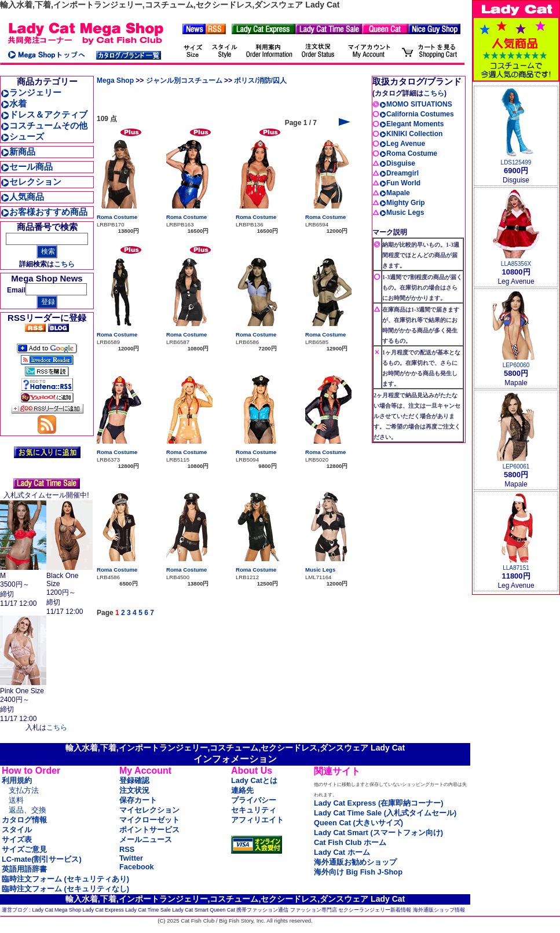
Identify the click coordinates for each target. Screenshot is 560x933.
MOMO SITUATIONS (416, 104)
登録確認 (134, 780)
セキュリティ (254, 810)
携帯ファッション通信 (262, 910)
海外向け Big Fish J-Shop (358, 872)
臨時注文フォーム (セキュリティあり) (65, 879)
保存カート (138, 800)
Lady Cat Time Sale (148, 910)
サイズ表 (17, 839)
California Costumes (417, 114)
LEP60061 (516, 466)
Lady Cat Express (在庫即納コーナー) (378, 803)
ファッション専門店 (314, 910)
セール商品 (27, 167)
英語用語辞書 (24, 869)
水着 (14, 103)
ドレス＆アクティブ (44, 114)
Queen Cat (222, 910)
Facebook (137, 867)
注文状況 (134, 790)
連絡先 (242, 790)
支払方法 (24, 790)
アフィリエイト (257, 820)
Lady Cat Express (103, 910)
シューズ (22, 136)
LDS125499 (516, 162)
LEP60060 (516, 365)
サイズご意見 (24, 849)
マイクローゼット (149, 820)
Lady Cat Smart (190, 910)
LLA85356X (516, 264)
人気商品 (22, 197)
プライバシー (254, 800)
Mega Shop (115, 81)
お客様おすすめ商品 (44, 212)
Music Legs (320, 570)
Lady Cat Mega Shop (57, 910)
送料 (16, 800)
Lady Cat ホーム (342, 852)
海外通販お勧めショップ (355, 862)
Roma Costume (117, 217)
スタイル (17, 830)
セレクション (31, 182)
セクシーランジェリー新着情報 (375, 910)
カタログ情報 (24, 820)
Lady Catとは (254, 780)
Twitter (131, 858)
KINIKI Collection (411, 134)
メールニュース (146, 839)
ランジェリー (31, 92)
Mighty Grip (402, 203)
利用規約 (17, 780)
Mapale (395, 193)
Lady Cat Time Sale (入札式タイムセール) (385, 813)
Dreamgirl (399, 173)
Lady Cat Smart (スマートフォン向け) (378, 833)
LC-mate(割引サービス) (42, 859)
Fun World (400, 183)
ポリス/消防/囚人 (260, 81)
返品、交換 (28, 810)
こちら (64, 264)
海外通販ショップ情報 (439, 910)
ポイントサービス (149, 830)
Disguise (397, 163)
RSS (127, 849)
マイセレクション (149, 810)
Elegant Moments (411, 124)
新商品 (18, 151)
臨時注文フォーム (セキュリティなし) (65, 889)
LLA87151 (516, 568)
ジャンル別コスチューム (184, 81)
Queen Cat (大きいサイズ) (358, 823)
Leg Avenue (402, 144)
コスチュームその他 (44, 125)
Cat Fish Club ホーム (350, 842)
